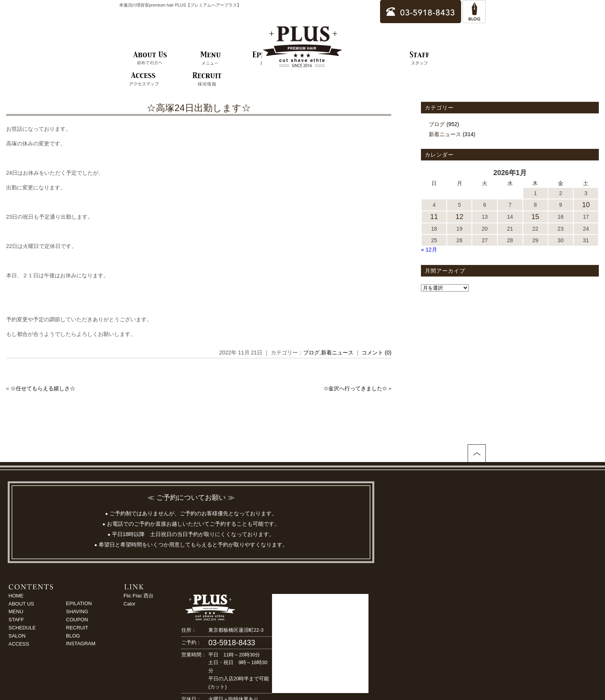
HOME (16, 596)
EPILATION (79, 603)
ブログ (311, 353)
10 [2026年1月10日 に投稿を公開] (586, 205)
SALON (17, 636)
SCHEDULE (22, 628)
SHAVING (77, 611)
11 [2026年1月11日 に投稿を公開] (434, 217)
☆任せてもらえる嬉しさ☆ (43, 388)
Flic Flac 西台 (139, 596)
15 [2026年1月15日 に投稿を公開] (535, 217)
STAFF (16, 620)
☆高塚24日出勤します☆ (199, 108)
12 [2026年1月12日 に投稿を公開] (460, 217)
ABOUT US (21, 604)
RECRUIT (77, 628)
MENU (16, 611)
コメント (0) (376, 353)
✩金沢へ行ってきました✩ (355, 388)
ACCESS (19, 644)
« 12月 (429, 250)
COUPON (77, 620)
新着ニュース (337, 353)
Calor (129, 604)
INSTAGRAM (81, 643)
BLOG (73, 636)
